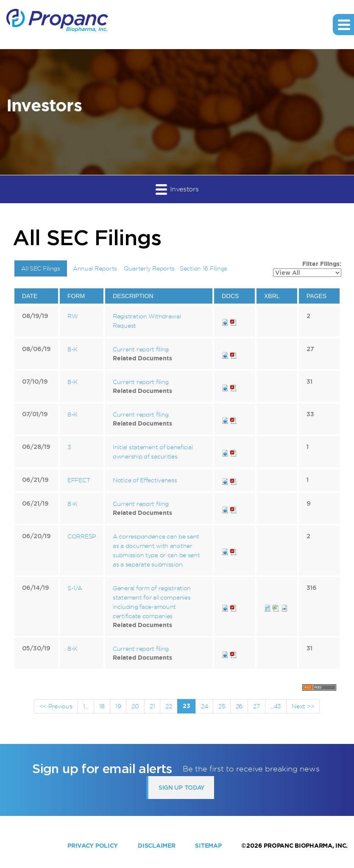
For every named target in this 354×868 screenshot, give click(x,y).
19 (118, 706)
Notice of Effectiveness (145, 480)
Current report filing (141, 349)
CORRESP (82, 536)
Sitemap (208, 846)
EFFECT (79, 480)
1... (86, 706)
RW (72, 316)
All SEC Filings (41, 268)
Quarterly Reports (149, 268)
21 (152, 706)
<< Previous (56, 706)
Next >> (303, 706)
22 (169, 706)
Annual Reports (95, 268)
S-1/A (75, 588)
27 (256, 706)
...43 (276, 706)
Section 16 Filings (203, 268)
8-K (72, 349)
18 (102, 706)
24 (204, 706)
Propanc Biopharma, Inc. (306, 846)
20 (135, 706)
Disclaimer (156, 846)
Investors (177, 189)
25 (222, 706)
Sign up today (182, 788)
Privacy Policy (93, 846)
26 (239, 706)
